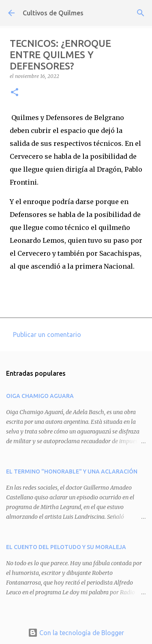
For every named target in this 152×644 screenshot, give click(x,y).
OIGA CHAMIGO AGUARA (40, 396)
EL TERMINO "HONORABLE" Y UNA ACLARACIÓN (72, 471)
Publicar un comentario (47, 335)
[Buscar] (141, 13)
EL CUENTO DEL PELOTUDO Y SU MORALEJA (66, 547)
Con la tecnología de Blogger (76, 633)
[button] (15, 93)
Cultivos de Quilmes (53, 13)
